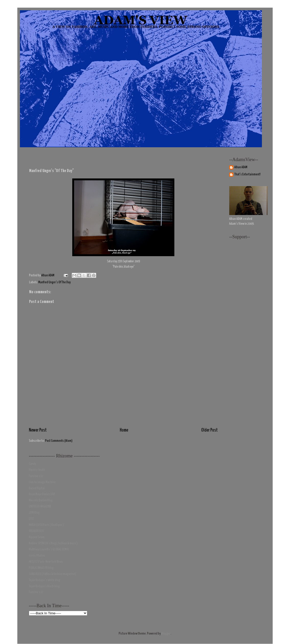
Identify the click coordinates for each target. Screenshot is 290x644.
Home (124, 430)
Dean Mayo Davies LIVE (42, 494)
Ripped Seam (37, 537)
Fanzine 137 (36, 476)
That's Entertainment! (247, 174)
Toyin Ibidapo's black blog (44, 586)
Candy (32, 464)
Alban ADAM (241, 167)
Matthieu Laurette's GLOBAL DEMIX (49, 550)
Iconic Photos (37, 556)
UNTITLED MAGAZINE (40, 507)
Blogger (166, 634)
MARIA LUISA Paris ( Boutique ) (46, 525)
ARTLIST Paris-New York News (46, 562)
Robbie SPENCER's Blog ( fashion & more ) (53, 543)
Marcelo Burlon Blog (41, 500)
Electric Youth (37, 470)
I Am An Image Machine (42, 482)
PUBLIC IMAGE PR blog (41, 568)
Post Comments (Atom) (59, 441)
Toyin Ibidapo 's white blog (45, 580)
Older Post (209, 430)
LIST (31, 519)
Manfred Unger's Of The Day (55, 282)
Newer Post (38, 430)
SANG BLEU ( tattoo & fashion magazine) (52, 574)
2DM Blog (34, 513)
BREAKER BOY (36, 531)
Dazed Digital (37, 488)
